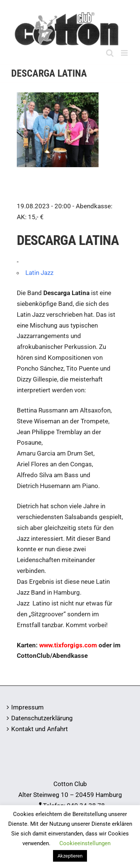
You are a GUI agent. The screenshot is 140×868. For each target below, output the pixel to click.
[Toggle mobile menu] (125, 53)
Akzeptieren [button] (70, 856)
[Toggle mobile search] (110, 53)
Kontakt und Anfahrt (40, 729)
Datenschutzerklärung (42, 718)
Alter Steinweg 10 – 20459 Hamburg (70, 795)
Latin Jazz (39, 273)
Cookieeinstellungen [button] (85, 843)
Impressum (27, 707)
